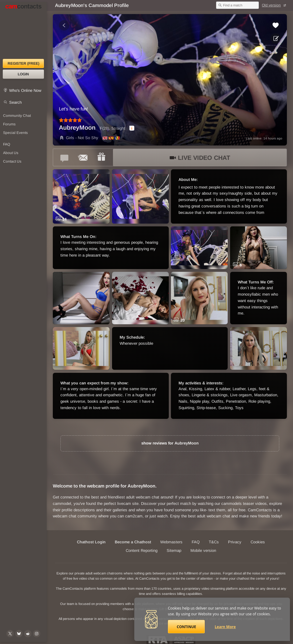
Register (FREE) (24, 63)
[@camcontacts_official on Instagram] (37, 634)
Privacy (235, 542)
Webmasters (171, 542)
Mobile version (203, 550)
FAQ (196, 542)
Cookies (258, 542)
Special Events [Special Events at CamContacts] (15, 133)
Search (15, 102)
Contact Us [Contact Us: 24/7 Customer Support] (12, 161)
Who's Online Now (25, 90)
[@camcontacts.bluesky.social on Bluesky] (19, 634)
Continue (186, 627)
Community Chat (17, 116)
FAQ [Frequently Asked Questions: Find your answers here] (7, 144)
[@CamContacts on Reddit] (28, 634)
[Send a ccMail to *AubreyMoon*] (83, 157)
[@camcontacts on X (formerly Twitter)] (10, 634)
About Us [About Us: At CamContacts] (11, 153)
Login (23, 74)
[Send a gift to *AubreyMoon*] (101, 157)
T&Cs (214, 542)
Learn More (225, 627)
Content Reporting (142, 550)
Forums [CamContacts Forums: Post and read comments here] (9, 124)
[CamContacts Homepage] (23, 31)
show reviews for (170, 443)
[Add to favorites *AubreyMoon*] (276, 25)
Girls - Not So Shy (79, 138)
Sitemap (174, 550)
